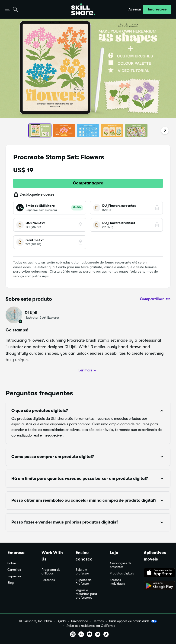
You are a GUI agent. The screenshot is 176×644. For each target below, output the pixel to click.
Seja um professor (82, 572)
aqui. (46, 276)
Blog (11, 583)
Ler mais (88, 370)
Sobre (12, 563)
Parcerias (48, 580)
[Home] (83, 9)
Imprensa (14, 576)
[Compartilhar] (155, 299)
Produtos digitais (122, 573)
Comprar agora (88, 183)
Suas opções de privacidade (133, 621)
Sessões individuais (117, 582)
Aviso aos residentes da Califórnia (91, 626)
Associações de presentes (120, 565)
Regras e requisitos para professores (86, 594)
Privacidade (80, 621)
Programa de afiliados (51, 572)
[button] (8, 9)
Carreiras (14, 570)
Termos (99, 621)
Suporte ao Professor (84, 582)
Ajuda (62, 621)
